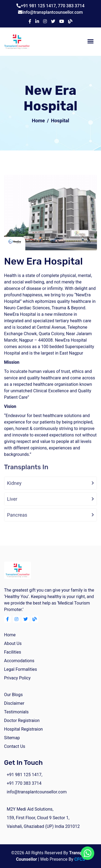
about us (13, 643)
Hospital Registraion (23, 729)
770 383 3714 (71, 6)
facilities (13, 652)
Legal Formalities (20, 669)
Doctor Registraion (22, 721)
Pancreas (17, 520)
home (10, 635)
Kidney (14, 488)
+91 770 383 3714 (24, 783)
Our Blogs (13, 695)
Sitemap (12, 738)
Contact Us (15, 746)
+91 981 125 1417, (39, 6)
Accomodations (19, 661)
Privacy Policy (17, 678)
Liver (12, 504)
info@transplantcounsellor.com (53, 12)
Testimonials (16, 712)
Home (38, 121)
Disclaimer (14, 703)
